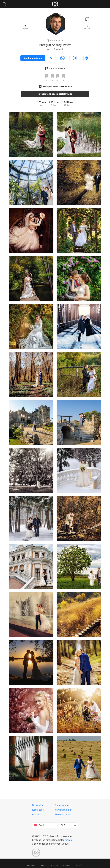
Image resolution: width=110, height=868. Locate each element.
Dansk (39, 825)
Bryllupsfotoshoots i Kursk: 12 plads (58, 86)
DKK (63, 825)
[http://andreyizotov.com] (87, 58)
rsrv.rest (70, 840)
